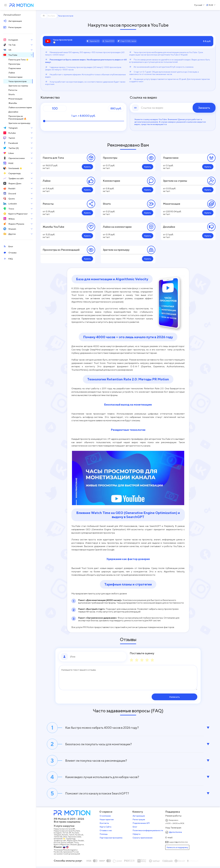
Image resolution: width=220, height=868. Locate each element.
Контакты (105, 825)
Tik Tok (66, 835)
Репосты (48, 204)
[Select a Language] (199, 5)
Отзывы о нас (106, 832)
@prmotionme (176, 834)
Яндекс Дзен (73, 843)
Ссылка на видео (143, 97)
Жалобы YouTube (53, 227)
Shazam (74, 847)
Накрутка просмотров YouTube (67, 833)
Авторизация (139, 818)
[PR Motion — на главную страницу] (21, 6)
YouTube (76, 835)
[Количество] (55, 108)
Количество (50, 97)
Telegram (58, 837)
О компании (106, 818)
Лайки (47, 181)
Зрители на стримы (175, 181)
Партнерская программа (112, 840)
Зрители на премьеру (116, 250)
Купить (87, 167)
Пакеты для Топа (53, 158)
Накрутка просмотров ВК (65, 831)
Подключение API (142, 825)
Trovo (77, 845)
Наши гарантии (107, 821)
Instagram (58, 835)
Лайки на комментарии (117, 227)
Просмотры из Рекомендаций (61, 250)
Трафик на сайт (61, 843)
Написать (179, 697)
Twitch (72, 837)
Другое (81, 847)
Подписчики (171, 158)
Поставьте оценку (142, 653)
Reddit (82, 843)
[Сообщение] (128, 678)
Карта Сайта (106, 829)
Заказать (204, 108)
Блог (135, 829)
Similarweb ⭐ (60, 841)
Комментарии (111, 181)
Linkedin (71, 845)
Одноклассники (75, 839)
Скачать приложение (143, 840)
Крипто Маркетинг (62, 847)
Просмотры (110, 158)
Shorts (107, 204)
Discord (57, 845)
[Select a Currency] (211, 5)
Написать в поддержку (178, 849)
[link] (173, 108)
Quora (64, 845)
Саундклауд (71, 841)
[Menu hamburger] (6, 5)
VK (71, 835)
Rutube (66, 837)
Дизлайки (169, 227)
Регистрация (139, 821)
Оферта (137, 836)
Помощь (104, 836)
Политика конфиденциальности (148, 832)
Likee (66, 839)
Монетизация (172, 204)
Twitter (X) (59, 839)
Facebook (80, 837)
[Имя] (97, 657)
